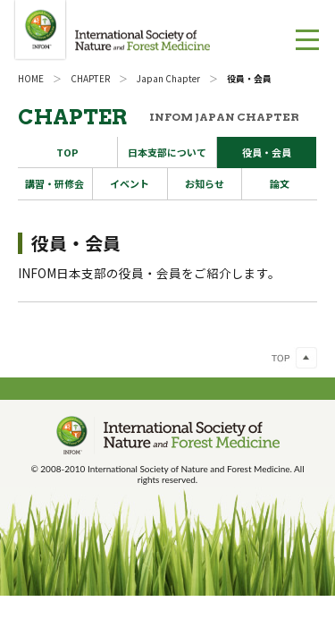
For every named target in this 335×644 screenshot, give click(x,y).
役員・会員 (267, 152)
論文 (280, 183)
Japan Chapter (168, 78)
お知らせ (205, 183)
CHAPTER (90, 78)
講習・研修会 (54, 183)
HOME (31, 78)
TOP (67, 152)
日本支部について (167, 152)
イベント (130, 183)
